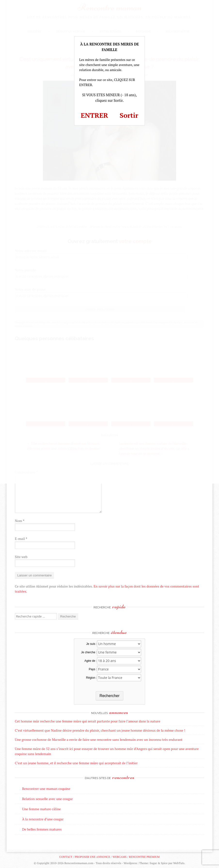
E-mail (21, 539)
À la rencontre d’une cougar (43, 819)
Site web (21, 557)
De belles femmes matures (42, 829)
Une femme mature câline (41, 809)
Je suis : (92, 644)
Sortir (129, 115)
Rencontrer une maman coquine (46, 789)
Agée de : (90, 661)
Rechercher (110, 696)
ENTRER (94, 115)
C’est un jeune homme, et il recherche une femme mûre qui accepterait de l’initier (76, 763)
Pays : (93, 669)
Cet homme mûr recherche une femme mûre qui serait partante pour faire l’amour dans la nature (87, 721)
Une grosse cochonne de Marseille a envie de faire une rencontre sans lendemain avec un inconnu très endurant (99, 739)
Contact (66, 857)
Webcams (120, 857)
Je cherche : (89, 652)
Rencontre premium (144, 857)
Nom (20, 521)
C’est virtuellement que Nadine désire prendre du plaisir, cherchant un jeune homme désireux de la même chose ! (100, 730)
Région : (91, 678)
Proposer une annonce (92, 857)
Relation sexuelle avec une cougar (47, 799)
